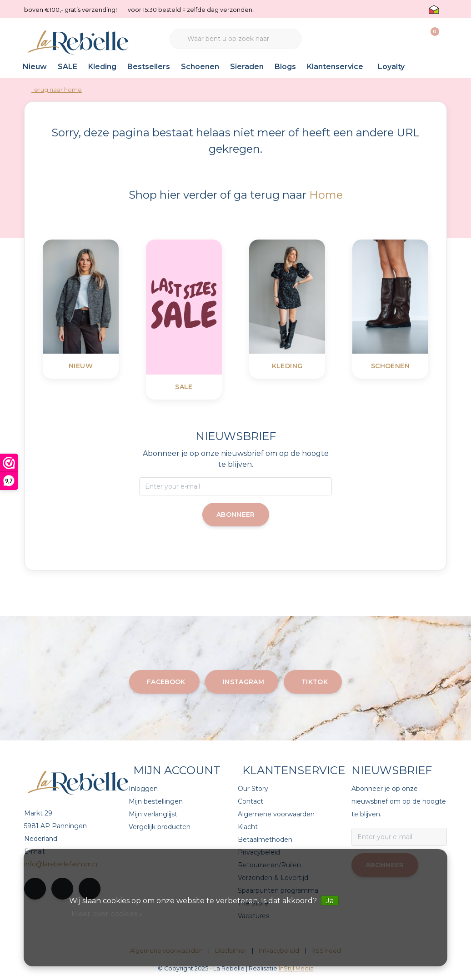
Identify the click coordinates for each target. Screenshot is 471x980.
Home (326, 195)
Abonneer (236, 515)
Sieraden (247, 67)
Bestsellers (149, 67)
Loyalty (391, 67)
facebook (166, 682)
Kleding (102, 67)
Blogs (285, 67)
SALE (68, 67)
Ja (330, 901)
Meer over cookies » (107, 914)
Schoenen (200, 67)
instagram (243, 682)
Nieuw (35, 67)
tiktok (315, 682)
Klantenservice (335, 67)
